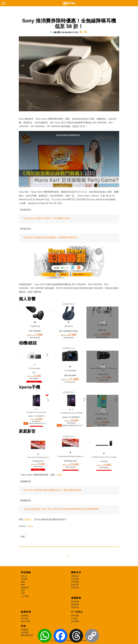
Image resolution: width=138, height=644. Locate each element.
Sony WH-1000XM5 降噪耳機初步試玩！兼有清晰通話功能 (52, 490)
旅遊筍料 (75, 585)
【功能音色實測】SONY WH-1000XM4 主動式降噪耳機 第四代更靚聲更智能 (61, 509)
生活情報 (75, 579)
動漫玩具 (75, 607)
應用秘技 (25, 616)
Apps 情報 (25, 621)
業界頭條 (75, 616)
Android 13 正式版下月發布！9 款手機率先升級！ (47, 218)
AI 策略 (74, 618)
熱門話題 (75, 588)
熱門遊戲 (75, 602)
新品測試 (25, 618)
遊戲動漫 (76, 598)
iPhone (24, 576)
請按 (60, 475)
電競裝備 (75, 604)
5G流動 (24, 579)
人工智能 (25, 596)
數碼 (23, 585)
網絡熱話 (75, 576)
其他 (23, 626)
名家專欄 (75, 621)
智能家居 (25, 588)
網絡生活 (76, 572)
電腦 (23, 582)
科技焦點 (26, 572)
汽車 (23, 593)
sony (31, 526)
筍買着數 (75, 582)
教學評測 (26, 612)
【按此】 (28, 519)
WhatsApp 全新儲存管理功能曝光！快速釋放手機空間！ (51, 237)
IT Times (77, 612)
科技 (23, 537)
